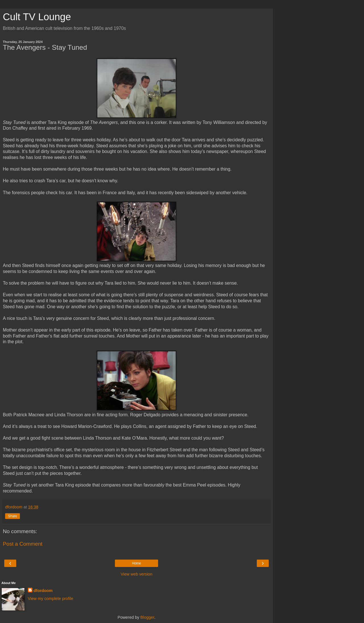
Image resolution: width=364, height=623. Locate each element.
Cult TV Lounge (37, 17)
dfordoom (43, 591)
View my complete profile (51, 599)
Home (136, 563)
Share (13, 516)
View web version (136, 574)
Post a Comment (23, 544)
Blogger (147, 617)
